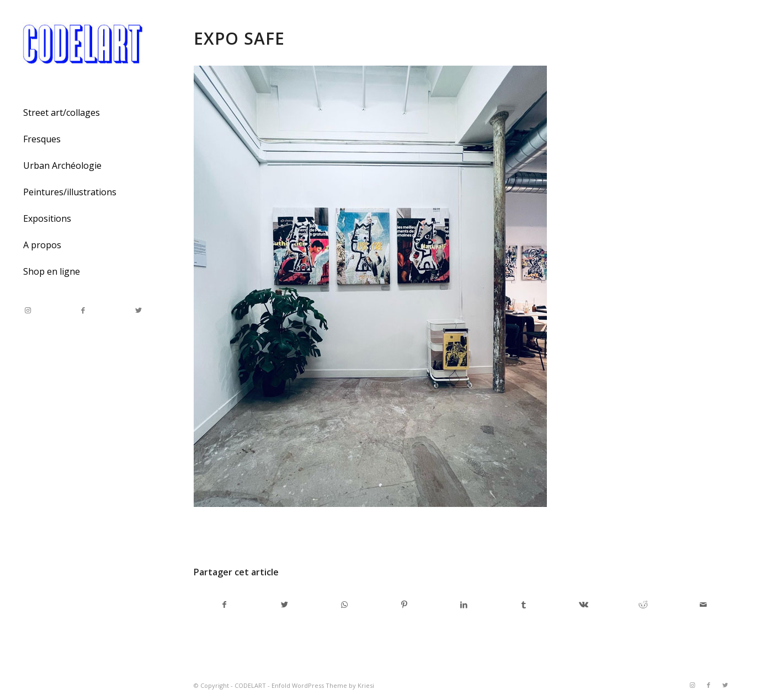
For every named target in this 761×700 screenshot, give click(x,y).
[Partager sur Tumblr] (523, 605)
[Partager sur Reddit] (643, 605)
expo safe (239, 38)
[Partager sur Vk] (584, 605)
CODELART (250, 685)
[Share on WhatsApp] (344, 605)
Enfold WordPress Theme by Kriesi (323, 685)
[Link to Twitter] (138, 310)
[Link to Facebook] (83, 310)
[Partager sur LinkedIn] (464, 605)
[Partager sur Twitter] (284, 605)
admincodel (283, 534)
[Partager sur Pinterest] (404, 605)
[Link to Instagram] (28, 310)
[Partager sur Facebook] (224, 605)
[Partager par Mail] (704, 605)
